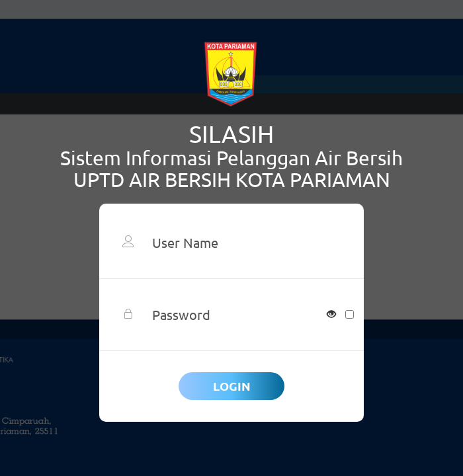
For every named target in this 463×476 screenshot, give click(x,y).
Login (232, 386)
